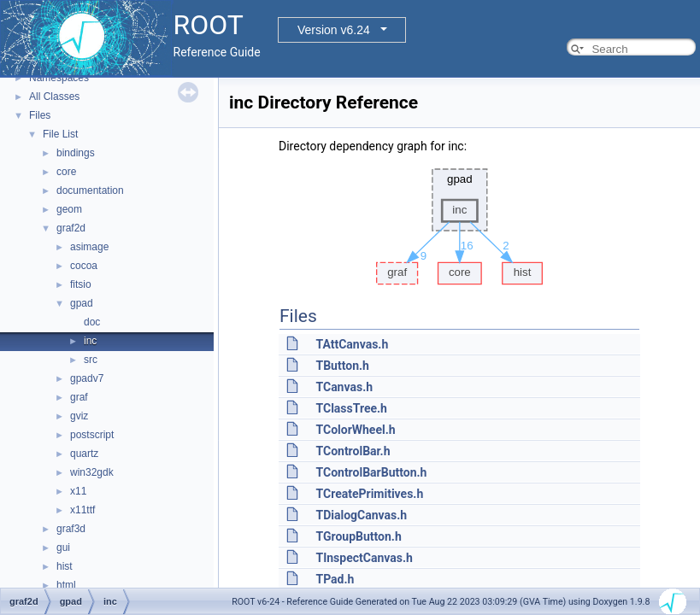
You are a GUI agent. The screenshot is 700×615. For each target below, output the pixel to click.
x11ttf (82, 510)
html (66, 585)
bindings (76, 153)
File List (60, 134)
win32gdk (92, 472)
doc (92, 322)
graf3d (71, 529)
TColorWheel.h (355, 430)
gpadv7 (87, 378)
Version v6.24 (334, 30)
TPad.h (335, 579)
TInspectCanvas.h (364, 558)
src (91, 360)
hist (65, 566)
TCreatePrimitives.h (369, 494)
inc (90, 341)
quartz (84, 454)
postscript (92, 435)
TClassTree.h (351, 408)
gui (63, 548)
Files (40, 115)
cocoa (84, 266)
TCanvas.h (344, 387)
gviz (79, 416)
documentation (90, 190)
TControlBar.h (353, 451)
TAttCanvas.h (352, 344)
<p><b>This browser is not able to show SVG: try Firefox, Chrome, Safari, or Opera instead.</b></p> (460, 222)
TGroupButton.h (358, 536)
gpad (82, 303)
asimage (89, 247)
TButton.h (342, 366)
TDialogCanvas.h (361, 515)
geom (69, 209)
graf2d (71, 228)
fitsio (81, 284)
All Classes (54, 97)
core (66, 172)
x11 (78, 491)
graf (79, 397)
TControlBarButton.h (371, 472)
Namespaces (59, 78)
